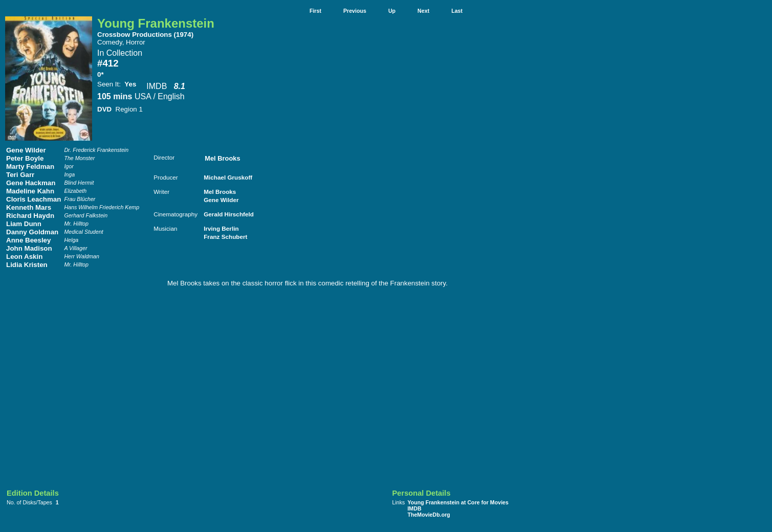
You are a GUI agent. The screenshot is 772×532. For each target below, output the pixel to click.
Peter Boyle (25, 158)
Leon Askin (24, 257)
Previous (355, 11)
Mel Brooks (222, 158)
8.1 (180, 86)
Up (392, 11)
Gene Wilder (26, 150)
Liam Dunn (24, 224)
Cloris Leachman (34, 199)
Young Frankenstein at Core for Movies (458, 502)
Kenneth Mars (29, 207)
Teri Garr (20, 175)
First (315, 11)
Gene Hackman (31, 183)
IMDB (157, 86)
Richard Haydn (30, 216)
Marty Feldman (30, 167)
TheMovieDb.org (428, 515)
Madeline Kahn (30, 191)
